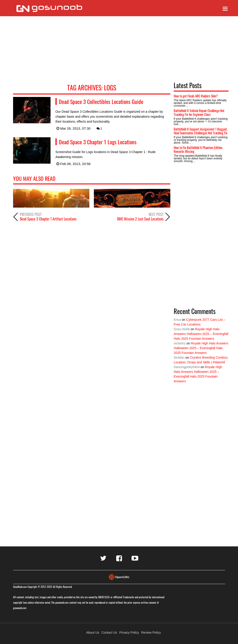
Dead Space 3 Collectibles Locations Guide (101, 101)
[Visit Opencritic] (119, 577)
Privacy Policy (129, 633)
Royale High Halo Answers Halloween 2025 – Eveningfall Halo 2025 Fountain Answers (201, 334)
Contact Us (109, 633)
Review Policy (151, 633)
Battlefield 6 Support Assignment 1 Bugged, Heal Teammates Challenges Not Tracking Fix (201, 131)
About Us (93, 633)
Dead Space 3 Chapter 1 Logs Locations (98, 142)
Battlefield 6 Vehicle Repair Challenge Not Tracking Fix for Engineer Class (199, 112)
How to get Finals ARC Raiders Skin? (196, 96)
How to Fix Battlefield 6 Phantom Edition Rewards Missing (198, 149)
